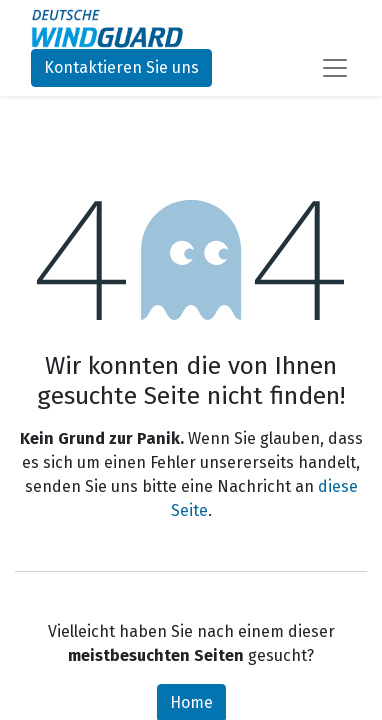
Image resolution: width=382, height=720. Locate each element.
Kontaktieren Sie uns (121, 67)
